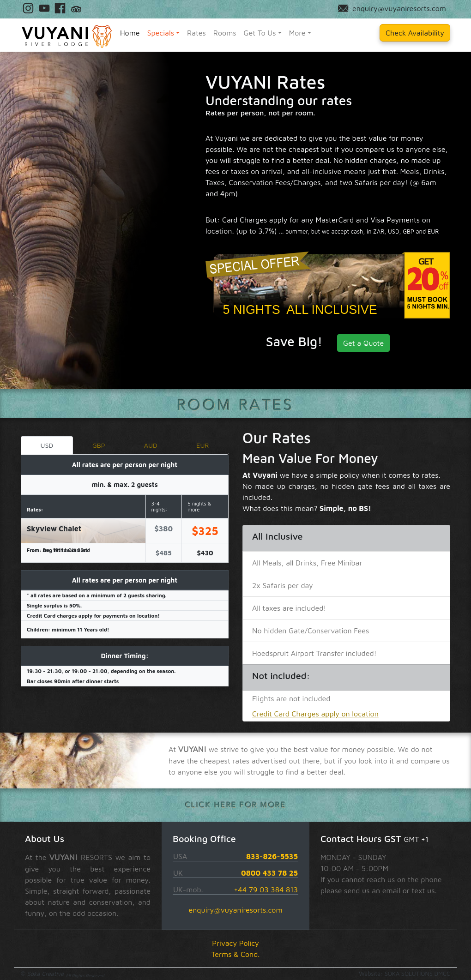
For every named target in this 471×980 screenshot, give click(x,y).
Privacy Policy (235, 943)
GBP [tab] (99, 445)
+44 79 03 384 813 (266, 890)
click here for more (235, 805)
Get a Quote (363, 343)
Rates (196, 33)
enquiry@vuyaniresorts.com (235, 910)
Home (130, 33)
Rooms (225, 33)
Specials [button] (161, 33)
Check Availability (415, 33)
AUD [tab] (151, 445)
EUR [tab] (202, 445)
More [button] (297, 33)
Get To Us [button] (260, 33)
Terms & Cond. (236, 954)
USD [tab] (47, 445)
